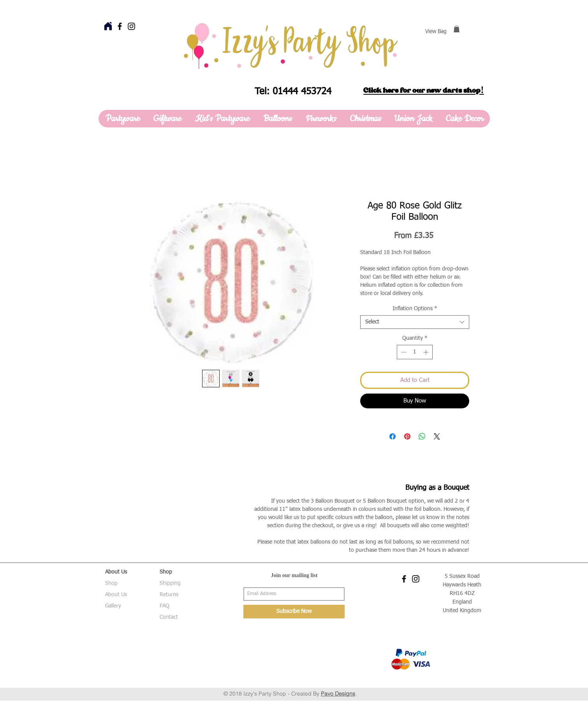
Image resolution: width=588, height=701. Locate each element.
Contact (169, 617)
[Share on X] (437, 436)
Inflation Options (415, 309)
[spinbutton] (415, 352)
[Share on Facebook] (393, 436)
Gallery (113, 606)
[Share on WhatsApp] (422, 436)
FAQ (165, 606)
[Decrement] (403, 352)
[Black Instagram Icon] (131, 26)
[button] (457, 29)
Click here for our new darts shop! (423, 90)
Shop (111, 583)
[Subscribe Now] (294, 612)
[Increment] (427, 352)
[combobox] (415, 322)
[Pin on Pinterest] (407, 436)
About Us (116, 595)
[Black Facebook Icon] (120, 26)
